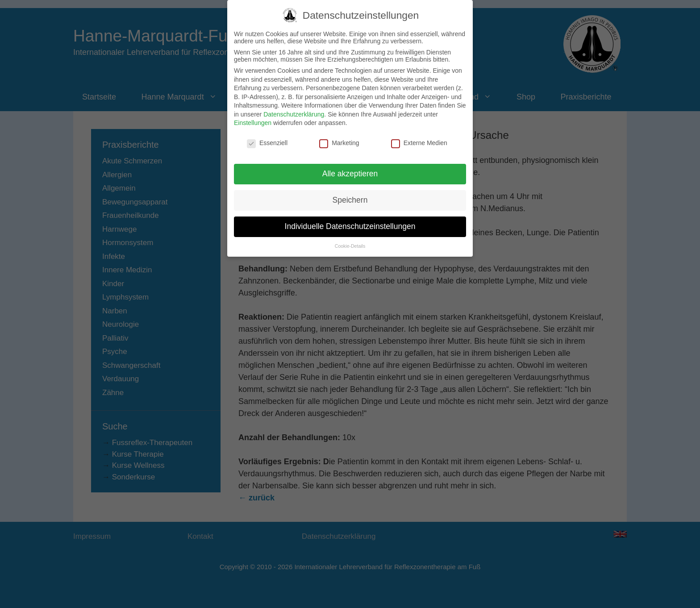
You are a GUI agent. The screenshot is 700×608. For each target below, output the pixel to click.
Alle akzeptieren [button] (350, 163)
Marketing (339, 133)
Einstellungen (253, 113)
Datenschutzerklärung (294, 104)
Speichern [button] (350, 190)
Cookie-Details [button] (350, 236)
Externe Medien (419, 133)
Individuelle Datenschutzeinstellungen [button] (350, 216)
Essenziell (267, 133)
